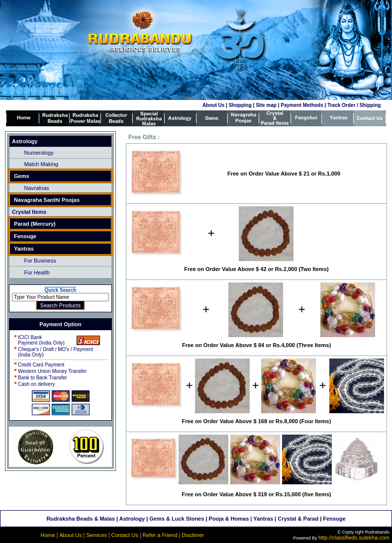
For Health (37, 272)
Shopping (240, 105)
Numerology (39, 153)
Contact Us (124, 535)
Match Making (41, 164)
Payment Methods (302, 105)
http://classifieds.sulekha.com (354, 538)
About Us (213, 105)
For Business (40, 261)
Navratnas (36, 188)
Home (48, 535)
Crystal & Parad (298, 519)
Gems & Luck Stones (177, 519)
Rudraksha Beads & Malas (81, 519)
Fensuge (334, 519)
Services (97, 535)
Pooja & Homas (229, 519)
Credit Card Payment (41, 365)
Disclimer (193, 535)
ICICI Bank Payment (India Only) (41, 340)
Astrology (132, 519)
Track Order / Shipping (354, 105)
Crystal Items (29, 212)
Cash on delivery (36, 384)
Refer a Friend (160, 535)
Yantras (263, 519)
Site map (266, 105)
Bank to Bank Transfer (43, 378)
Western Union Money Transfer (52, 371)
